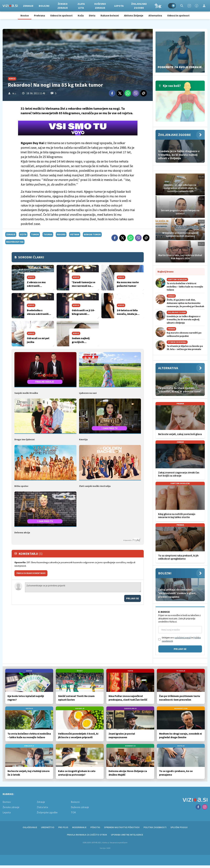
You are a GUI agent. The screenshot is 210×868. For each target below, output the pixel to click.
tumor (35, 234)
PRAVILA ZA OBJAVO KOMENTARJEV (31, 573)
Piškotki (95, 827)
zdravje (11, 234)
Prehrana (39, 15)
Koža (81, 15)
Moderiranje (79, 827)
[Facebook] (197, 6)
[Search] (182, 6)
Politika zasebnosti (155, 827)
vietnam (75, 234)
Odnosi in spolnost (61, 15)
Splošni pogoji (179, 827)
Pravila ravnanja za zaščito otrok (87, 835)
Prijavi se (133, 598)
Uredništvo (48, 827)
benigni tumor (92, 234)
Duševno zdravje (100, 6)
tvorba (48, 234)
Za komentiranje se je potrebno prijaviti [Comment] (83, 587)
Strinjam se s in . (181, 639)
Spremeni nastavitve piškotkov (122, 827)
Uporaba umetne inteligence (127, 835)
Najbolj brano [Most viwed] (166, 271)
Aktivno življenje (134, 15)
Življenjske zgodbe (139, 6)
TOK (158, 6)
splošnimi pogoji (183, 638)
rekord (61, 234)
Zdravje (28, 6)
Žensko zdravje (63, 6)
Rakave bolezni (110, 15)
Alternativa (155, 15)
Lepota (119, 6)
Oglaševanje (30, 827)
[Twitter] (120, 93)
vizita (23, 234)
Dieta (92, 15)
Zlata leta (81, 6)
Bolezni (44, 6)
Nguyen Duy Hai (15, 242)
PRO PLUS (63, 827)
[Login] (204, 6)
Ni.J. (14, 93)
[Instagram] (189, 6)
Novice (25, 15)
